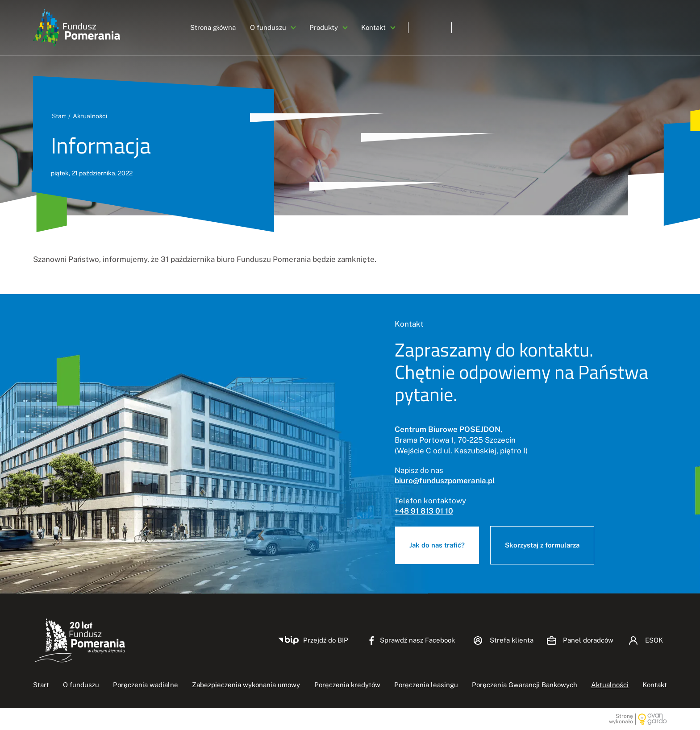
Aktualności (90, 116)
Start (59, 116)
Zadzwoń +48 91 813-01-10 (618, 27)
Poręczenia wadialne (146, 685)
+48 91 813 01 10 (424, 511)
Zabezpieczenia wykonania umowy (246, 685)
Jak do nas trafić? (437, 545)
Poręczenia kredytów (347, 685)
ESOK (525, 27)
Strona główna (213, 27)
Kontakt (373, 27)
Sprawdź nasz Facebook (417, 640)
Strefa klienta (512, 640)
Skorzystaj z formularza (542, 545)
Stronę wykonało (621, 719)
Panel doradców (462, 27)
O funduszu (268, 27)
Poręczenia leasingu (426, 685)
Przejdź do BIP (326, 640)
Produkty (324, 27)
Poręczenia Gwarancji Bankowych (525, 685)
